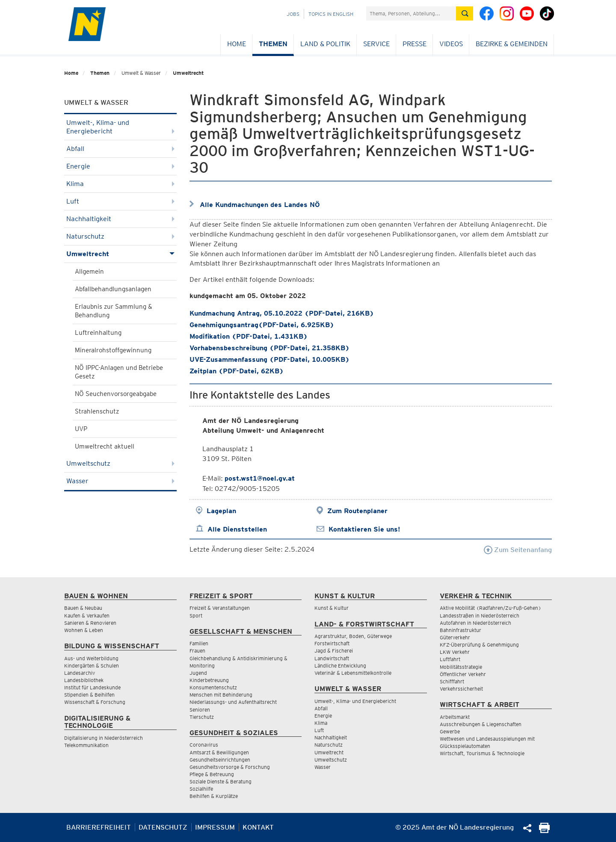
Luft (120, 201)
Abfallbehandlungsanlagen (113, 289)
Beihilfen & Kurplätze (214, 796)
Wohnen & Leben (84, 630)
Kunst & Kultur (332, 608)
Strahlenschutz (97, 411)
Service (376, 44)
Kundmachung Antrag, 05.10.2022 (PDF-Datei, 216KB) (282, 313)
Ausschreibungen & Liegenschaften (481, 724)
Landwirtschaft (332, 658)
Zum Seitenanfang (518, 550)
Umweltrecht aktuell (105, 446)
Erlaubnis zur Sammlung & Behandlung (114, 311)
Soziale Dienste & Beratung (221, 781)
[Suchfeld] (411, 13)
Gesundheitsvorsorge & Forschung (230, 767)
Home (237, 44)
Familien (199, 643)
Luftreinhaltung (98, 333)
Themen (273, 44)
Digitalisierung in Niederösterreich (104, 738)
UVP (81, 429)
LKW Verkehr (455, 652)
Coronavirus (204, 745)
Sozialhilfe (201, 789)
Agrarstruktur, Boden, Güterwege (353, 636)
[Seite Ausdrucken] (544, 831)
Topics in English (331, 14)
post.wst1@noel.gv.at (260, 478)
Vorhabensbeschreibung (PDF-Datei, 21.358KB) (269, 348)
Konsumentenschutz (213, 687)
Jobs (293, 14)
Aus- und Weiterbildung (91, 658)
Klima (120, 184)
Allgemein (89, 272)
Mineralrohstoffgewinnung (113, 350)
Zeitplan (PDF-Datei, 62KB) (237, 371)
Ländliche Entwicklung (340, 666)
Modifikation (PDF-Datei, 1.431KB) (249, 336)
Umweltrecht (188, 73)
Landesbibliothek (84, 680)
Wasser (120, 481)
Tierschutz (202, 717)
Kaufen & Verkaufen (87, 616)
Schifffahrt (452, 681)
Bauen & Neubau (83, 608)
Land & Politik (325, 44)
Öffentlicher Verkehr (463, 674)
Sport (196, 616)
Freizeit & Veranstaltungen (220, 608)
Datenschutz (163, 827)
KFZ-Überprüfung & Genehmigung (479, 645)
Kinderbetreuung (209, 680)
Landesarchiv (80, 673)
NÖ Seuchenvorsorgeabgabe (116, 394)
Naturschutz (120, 236)
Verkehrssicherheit (461, 689)
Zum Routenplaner (357, 511)
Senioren (200, 710)
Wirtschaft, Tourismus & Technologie (482, 753)
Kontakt (258, 827)
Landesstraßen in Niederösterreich (480, 616)
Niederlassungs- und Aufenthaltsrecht (233, 702)
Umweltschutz (120, 463)
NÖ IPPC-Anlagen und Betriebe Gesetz (119, 372)
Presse (415, 44)
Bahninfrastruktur (461, 630)
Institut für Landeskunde (92, 687)
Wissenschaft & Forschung (95, 702)
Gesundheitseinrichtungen (220, 760)
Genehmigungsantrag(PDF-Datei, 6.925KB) (262, 325)
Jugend (198, 673)
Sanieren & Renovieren (90, 623)
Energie (120, 166)
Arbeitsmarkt (455, 717)
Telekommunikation (86, 745)
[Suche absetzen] (465, 13)
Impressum (215, 827)
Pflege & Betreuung (212, 774)
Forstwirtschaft (332, 643)
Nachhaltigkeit (120, 219)
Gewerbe (450, 731)
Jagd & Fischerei (334, 651)
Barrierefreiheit (99, 827)
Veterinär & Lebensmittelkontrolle (353, 673)
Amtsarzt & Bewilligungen (219, 752)
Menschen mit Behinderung (221, 695)
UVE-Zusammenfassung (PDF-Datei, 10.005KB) (269, 359)
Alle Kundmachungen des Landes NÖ (260, 205)
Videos (451, 44)
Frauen (197, 651)
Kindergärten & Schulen (92, 666)
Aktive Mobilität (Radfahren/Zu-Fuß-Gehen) (490, 608)
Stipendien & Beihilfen (89, 695)
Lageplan (221, 511)
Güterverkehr (455, 637)
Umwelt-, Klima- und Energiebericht (120, 127)
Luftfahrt (450, 659)
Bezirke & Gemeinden (512, 44)
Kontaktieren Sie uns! (364, 529)
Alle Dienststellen (237, 529)
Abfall (120, 149)
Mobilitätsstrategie (461, 667)
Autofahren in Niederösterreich (475, 623)
